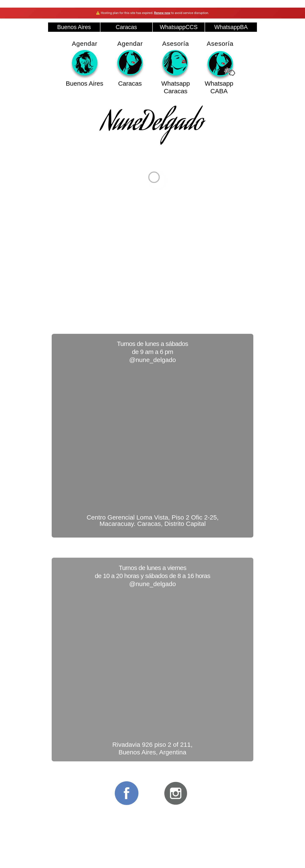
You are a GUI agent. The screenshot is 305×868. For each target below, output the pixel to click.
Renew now (162, 13)
